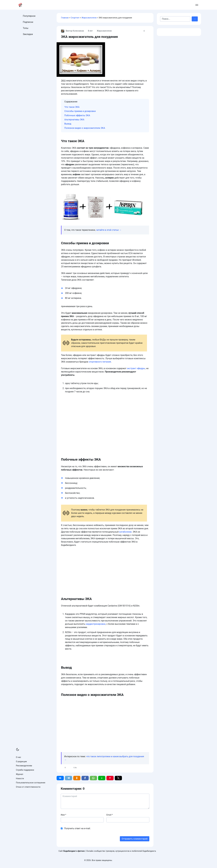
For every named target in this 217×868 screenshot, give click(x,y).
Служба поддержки (25, 770)
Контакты (169, 5)
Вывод (68, 124)
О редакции (21, 762)
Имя (63, 815)
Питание (116, 5)
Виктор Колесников (73, 31)
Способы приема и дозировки (80, 111)
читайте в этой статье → (109, 230)
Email (110, 815)
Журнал (20, 774)
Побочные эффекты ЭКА (77, 115)
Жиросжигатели (89, 18)
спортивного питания (100, 362)
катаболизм (125, 532)
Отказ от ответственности (28, 787)
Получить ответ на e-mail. (77, 828)
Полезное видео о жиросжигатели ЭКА (85, 128)
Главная (65, 18)
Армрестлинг (153, 5)
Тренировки (99, 5)
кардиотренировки (96, 624)
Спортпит (75, 18)
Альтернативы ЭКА (74, 120)
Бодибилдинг (134, 5)
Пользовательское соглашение (31, 783)
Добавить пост (184, 5)
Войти (196, 5)
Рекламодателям (24, 766)
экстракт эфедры (136, 368)
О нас (18, 757)
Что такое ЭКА (72, 107)
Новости (20, 779)
